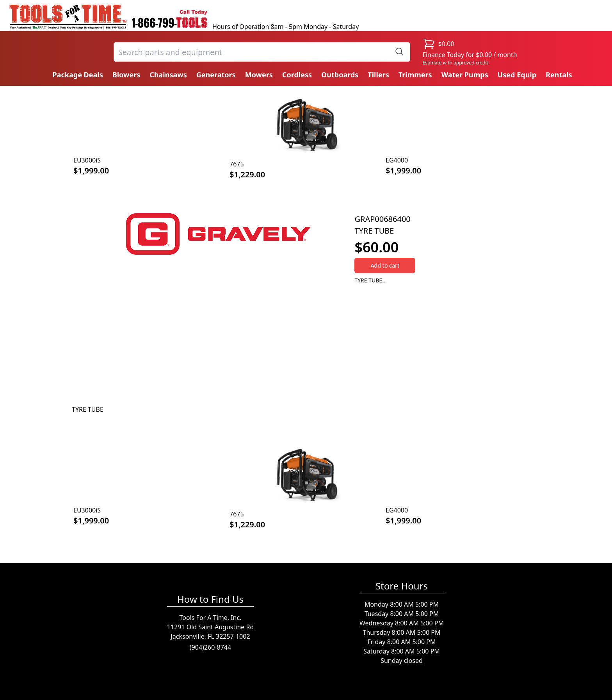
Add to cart (385, 265)
